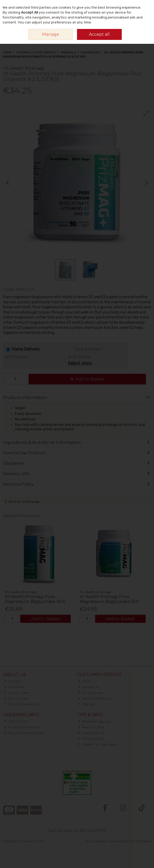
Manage (51, 34)
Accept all (99, 34)
